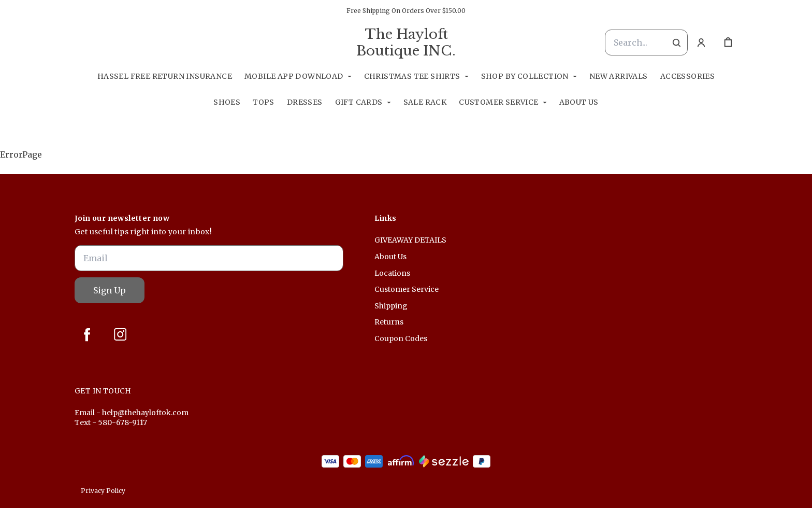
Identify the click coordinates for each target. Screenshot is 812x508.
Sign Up (110, 290)
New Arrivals (619, 76)
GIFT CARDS (359, 102)
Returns (389, 322)
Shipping (391, 306)
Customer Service (498, 102)
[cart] (728, 43)
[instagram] (120, 334)
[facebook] (87, 334)
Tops (264, 102)
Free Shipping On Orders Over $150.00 (406, 11)
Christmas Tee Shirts (412, 76)
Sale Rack (425, 102)
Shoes (227, 102)
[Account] (701, 43)
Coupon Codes (401, 338)
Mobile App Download (294, 76)
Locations (392, 273)
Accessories (687, 76)
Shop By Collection (525, 76)
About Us (579, 102)
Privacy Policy (103, 491)
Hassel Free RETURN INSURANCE (165, 76)
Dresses (305, 102)
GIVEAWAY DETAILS (410, 240)
